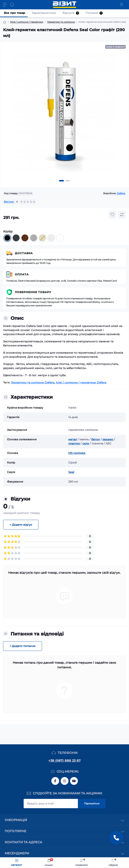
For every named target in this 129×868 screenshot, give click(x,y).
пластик (74, 443)
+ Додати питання (23, 646)
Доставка (24, 253)
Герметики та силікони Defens (33, 382)
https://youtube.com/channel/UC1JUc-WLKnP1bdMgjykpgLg (74, 781)
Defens (121, 193)
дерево (108, 439)
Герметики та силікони (61, 22)
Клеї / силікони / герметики (27, 22)
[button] (61, 181)
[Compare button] (122, 215)
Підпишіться (92, 803)
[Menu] (5, 5)
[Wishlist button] (112, 215)
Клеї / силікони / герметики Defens (81, 382)
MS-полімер (77, 453)
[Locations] (122, 5)
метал (73, 439)
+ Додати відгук (21, 525)
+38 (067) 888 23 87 (64, 761)
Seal (71, 472)
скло (86, 443)
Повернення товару (33, 292)
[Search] (12, 5)
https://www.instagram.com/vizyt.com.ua (65, 781)
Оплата (22, 274)
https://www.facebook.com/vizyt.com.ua (55, 781)
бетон (96, 439)
